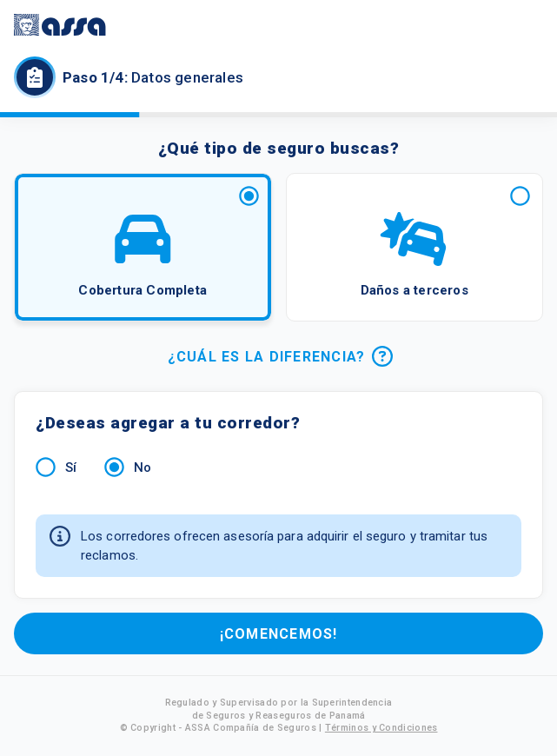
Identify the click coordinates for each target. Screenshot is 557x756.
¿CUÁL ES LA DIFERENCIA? (278, 356)
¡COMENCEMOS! (278, 633)
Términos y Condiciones (381, 728)
